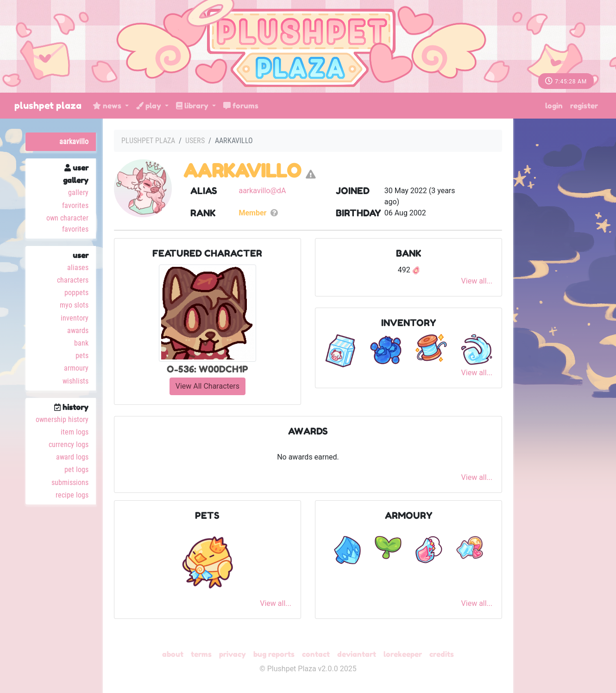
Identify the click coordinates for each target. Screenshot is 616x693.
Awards (78, 331)
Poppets (76, 293)
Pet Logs (76, 469)
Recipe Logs (72, 495)
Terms (201, 654)
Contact (316, 654)
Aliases (78, 268)
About (173, 654)
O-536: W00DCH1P (207, 369)
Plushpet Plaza (48, 106)
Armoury (76, 368)
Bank (81, 343)
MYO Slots (74, 305)
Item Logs (75, 432)
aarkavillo (74, 142)
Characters (73, 280)
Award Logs (72, 457)
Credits (442, 654)
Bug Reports (274, 654)
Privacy (233, 654)
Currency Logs (69, 444)
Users (195, 141)
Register (584, 106)
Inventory (75, 318)
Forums (241, 106)
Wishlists (75, 381)
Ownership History (62, 419)
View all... (477, 281)
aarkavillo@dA (262, 191)
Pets (82, 356)
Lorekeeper (403, 654)
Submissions (70, 482)
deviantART (357, 654)
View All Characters (207, 386)
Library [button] (193, 106)
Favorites (75, 205)
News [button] (108, 106)
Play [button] (150, 106)
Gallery (78, 192)
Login (554, 106)
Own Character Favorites (67, 224)
